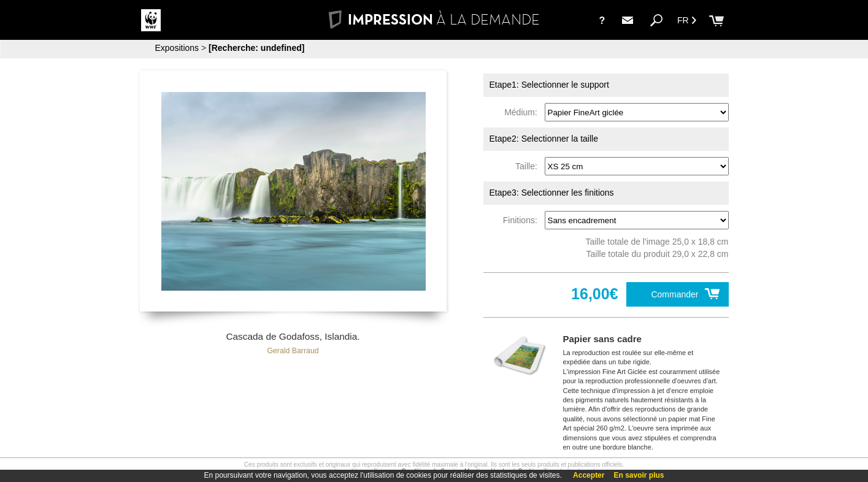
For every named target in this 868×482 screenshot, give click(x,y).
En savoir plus (639, 475)
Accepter (589, 475)
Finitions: (523, 220)
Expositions (177, 48)
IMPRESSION (434, 19)
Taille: (529, 166)
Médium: (523, 112)
